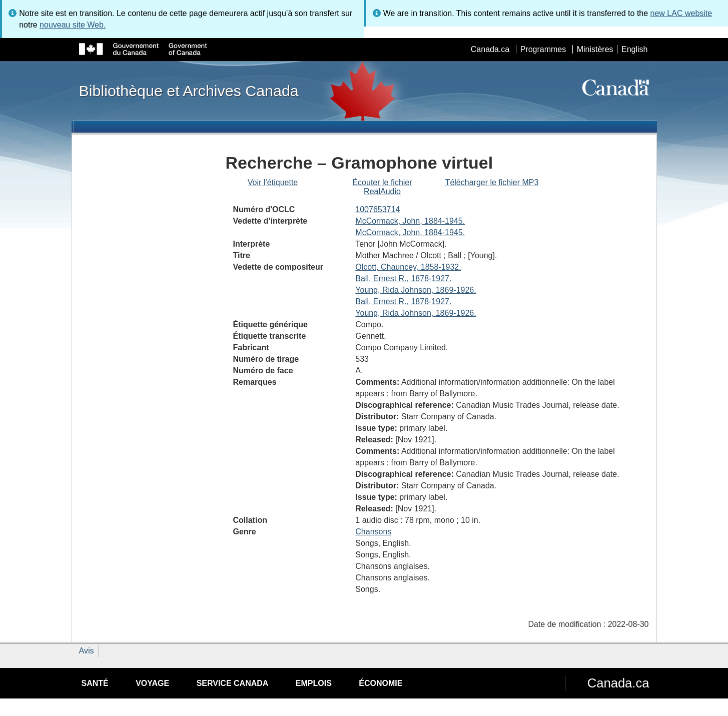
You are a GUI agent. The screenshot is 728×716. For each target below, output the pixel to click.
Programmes (543, 49)
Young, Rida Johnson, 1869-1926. (416, 290)
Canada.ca (490, 49)
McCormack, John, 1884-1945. (410, 221)
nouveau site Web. (73, 25)
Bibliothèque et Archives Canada (189, 91)
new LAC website (681, 13)
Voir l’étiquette (273, 182)
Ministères (595, 49)
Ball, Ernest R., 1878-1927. (403, 278)
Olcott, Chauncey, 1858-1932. (408, 267)
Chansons (373, 532)
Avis (87, 651)
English (634, 49)
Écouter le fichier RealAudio (382, 187)
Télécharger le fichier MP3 (492, 182)
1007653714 (378, 209)
